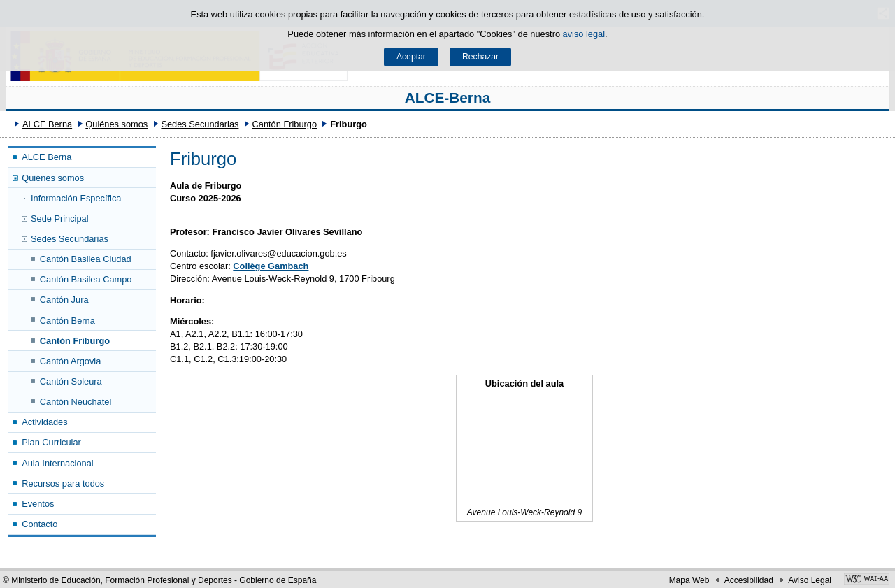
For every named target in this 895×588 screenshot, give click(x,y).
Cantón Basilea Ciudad (86, 259)
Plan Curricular (51, 442)
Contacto (40, 524)
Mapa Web (689, 580)
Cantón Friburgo (285, 124)
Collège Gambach (271, 266)
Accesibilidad (749, 580)
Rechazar (480, 57)
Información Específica (76, 198)
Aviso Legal (810, 580)
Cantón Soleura (71, 381)
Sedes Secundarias (200, 124)
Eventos (38, 504)
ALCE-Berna (448, 98)
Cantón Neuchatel (76, 402)
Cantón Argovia (71, 361)
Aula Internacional (57, 463)
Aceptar (411, 57)
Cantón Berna (67, 321)
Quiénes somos (116, 124)
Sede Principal (60, 218)
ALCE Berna (47, 124)
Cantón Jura (64, 300)
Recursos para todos (63, 483)
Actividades (44, 422)
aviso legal (584, 34)
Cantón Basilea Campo (86, 279)
